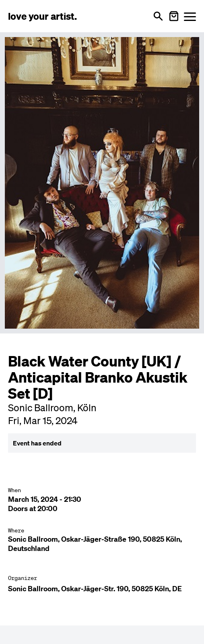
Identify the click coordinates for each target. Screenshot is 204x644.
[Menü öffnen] (190, 16)
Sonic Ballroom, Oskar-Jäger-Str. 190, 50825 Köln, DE (95, 589)
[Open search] (158, 16)
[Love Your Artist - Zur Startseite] (42, 16)
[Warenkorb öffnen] (174, 16)
